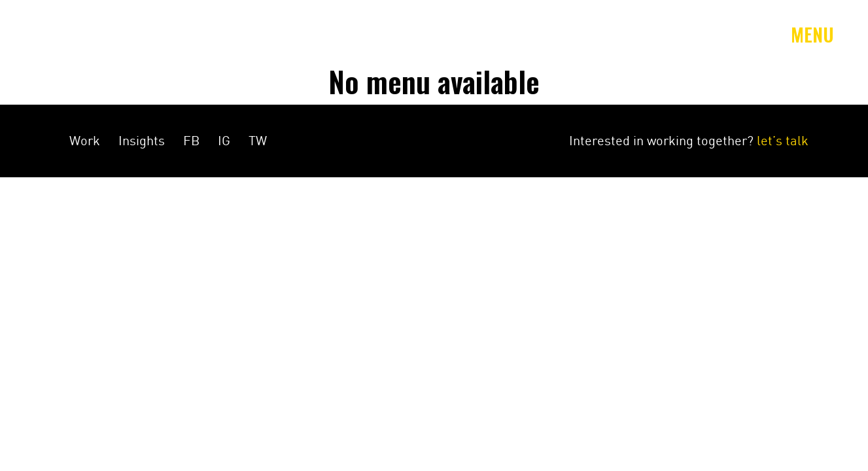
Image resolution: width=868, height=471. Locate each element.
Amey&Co (44, 35)
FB (191, 141)
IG (224, 141)
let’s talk (783, 141)
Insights (142, 141)
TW (258, 141)
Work (85, 141)
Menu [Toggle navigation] (812, 35)
